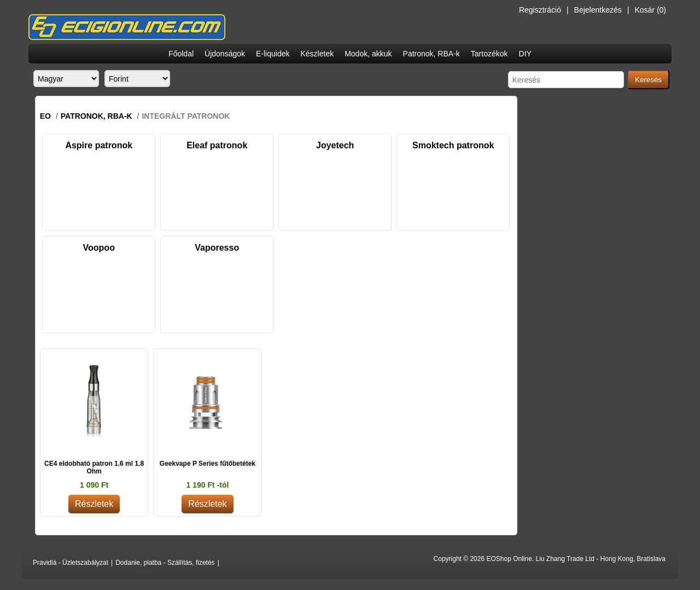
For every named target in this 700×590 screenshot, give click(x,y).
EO (45, 116)
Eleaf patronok (217, 145)
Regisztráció (540, 10)
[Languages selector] (66, 79)
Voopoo (99, 248)
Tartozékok (489, 54)
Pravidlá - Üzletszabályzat (71, 563)
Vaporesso (217, 248)
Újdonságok (225, 54)
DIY (525, 54)
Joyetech (335, 145)
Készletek (317, 54)
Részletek (94, 504)
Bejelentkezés (598, 10)
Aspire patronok (99, 145)
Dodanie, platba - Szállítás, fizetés (165, 563)
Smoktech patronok (453, 145)
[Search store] (566, 80)
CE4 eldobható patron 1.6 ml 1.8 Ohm (94, 467)
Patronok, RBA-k (431, 54)
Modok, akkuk (368, 54)
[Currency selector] (137, 79)
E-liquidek (273, 54)
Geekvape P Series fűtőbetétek (208, 464)
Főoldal (181, 54)
